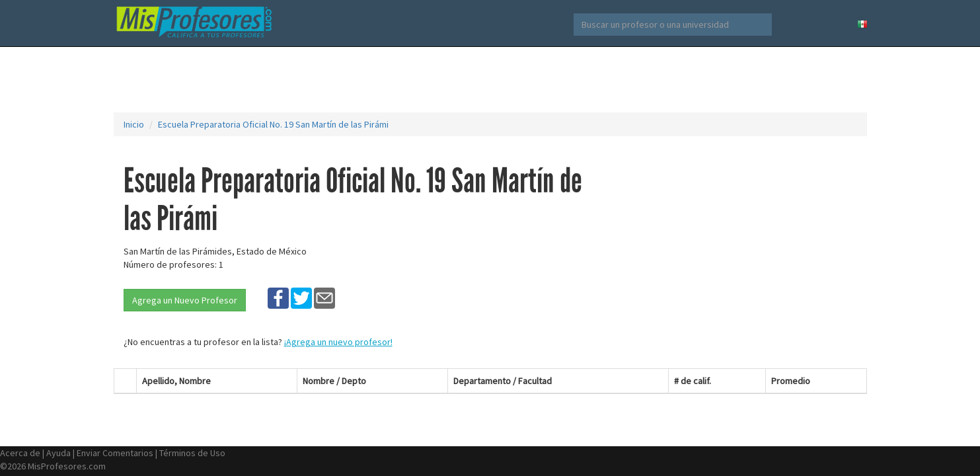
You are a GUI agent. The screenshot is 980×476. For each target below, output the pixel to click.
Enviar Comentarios (115, 453)
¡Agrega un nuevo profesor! (338, 342)
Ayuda (58, 453)
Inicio (134, 124)
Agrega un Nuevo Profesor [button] (185, 300)
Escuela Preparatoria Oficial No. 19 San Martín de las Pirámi (273, 124)
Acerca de (20, 453)
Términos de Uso (192, 453)
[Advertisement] (490, 79)
